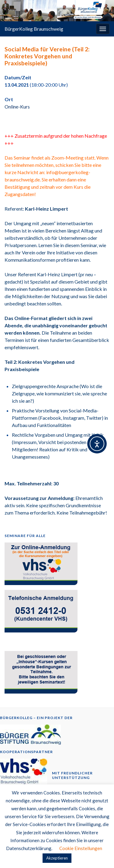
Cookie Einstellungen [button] (81, 848)
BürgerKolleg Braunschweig (34, 29)
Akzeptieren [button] (57, 858)
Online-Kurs (17, 107)
